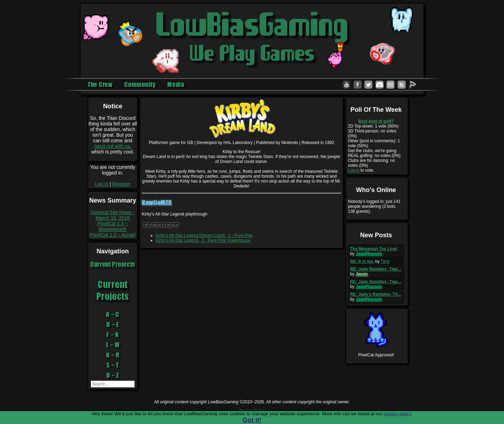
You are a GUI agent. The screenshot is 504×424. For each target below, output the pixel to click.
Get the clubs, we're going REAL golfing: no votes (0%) (374, 153)
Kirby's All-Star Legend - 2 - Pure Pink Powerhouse (203, 240)
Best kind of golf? (376, 121)
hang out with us (112, 146)
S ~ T (113, 365)
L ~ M (113, 345)
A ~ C (113, 314)
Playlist (162, 225)
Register (121, 184)
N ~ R (113, 355)
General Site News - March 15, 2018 (113, 215)
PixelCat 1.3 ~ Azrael (113, 235)
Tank (385, 261)
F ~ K (113, 335)
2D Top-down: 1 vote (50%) (373, 126)
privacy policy (397, 414)
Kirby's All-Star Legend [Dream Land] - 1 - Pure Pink (204, 235)
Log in (101, 184)
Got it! (252, 420)
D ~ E (113, 324)
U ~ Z (113, 375)
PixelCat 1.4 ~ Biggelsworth (113, 226)
